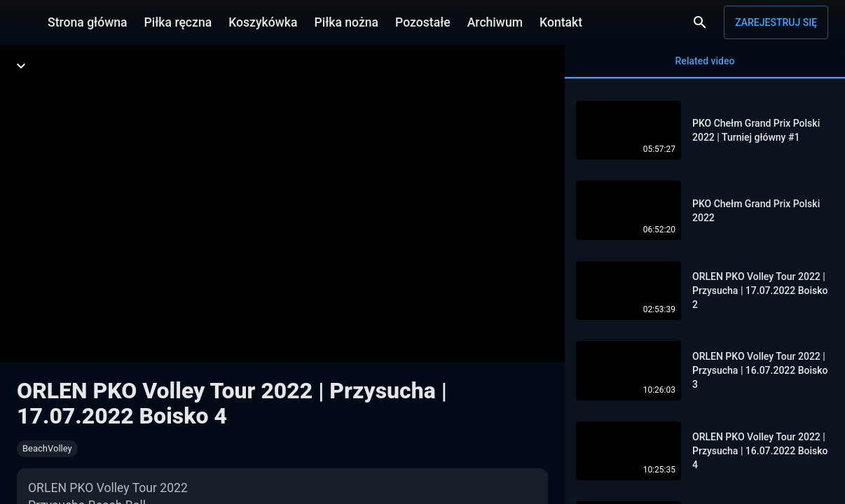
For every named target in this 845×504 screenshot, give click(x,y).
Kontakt (561, 22)
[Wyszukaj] (700, 22)
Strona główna (88, 22)
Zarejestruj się (776, 22)
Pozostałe (423, 22)
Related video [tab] (705, 67)
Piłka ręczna (178, 22)
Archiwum (495, 22)
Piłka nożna (346, 22)
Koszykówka (263, 22)
